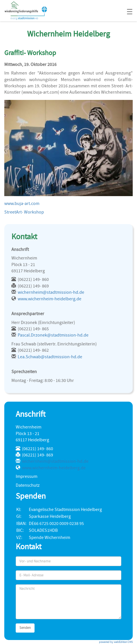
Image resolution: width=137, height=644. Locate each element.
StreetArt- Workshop (24, 212)
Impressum (27, 476)
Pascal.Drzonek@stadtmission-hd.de (53, 335)
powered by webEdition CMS (116, 642)
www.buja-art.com (22, 204)
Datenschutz (28, 485)
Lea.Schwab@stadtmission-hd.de (50, 357)
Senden (25, 628)
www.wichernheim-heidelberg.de (50, 299)
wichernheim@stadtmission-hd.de (51, 292)
